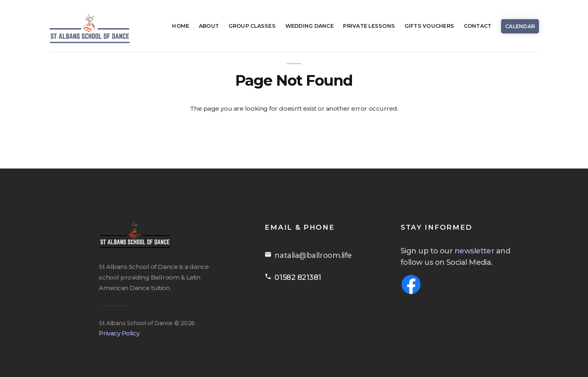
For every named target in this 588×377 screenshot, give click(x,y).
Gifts (430, 26)
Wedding (310, 26)
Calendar (520, 26)
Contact (478, 26)
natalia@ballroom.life (323, 255)
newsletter (485, 251)
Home (180, 26)
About (209, 26)
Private (369, 26)
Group (252, 26)
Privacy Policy (115, 333)
